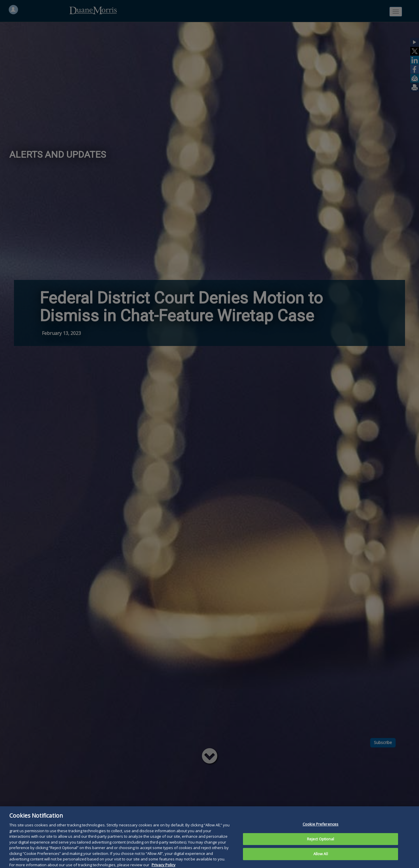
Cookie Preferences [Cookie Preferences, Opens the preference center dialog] (321, 835)
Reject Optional (321, 850)
